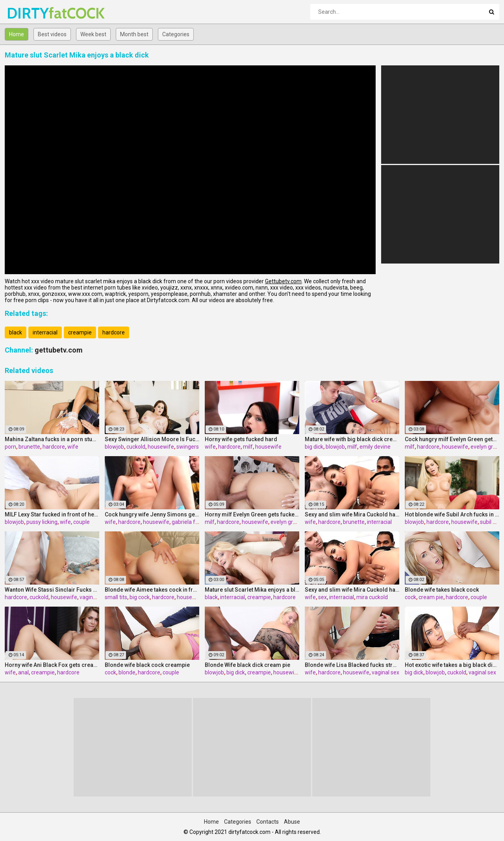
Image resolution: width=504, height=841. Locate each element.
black (16, 332)
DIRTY (27, 13)
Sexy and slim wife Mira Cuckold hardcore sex (352, 514)
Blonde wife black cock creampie (147, 665)
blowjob (114, 447)
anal (23, 672)
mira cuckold (372, 597)
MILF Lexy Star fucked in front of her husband (52, 514)
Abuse (292, 822)
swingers (188, 447)
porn (10, 447)
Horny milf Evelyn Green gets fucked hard (252, 514)
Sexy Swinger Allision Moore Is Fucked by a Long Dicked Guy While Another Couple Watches (152, 439)
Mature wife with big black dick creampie (352, 439)
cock (410, 597)
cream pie (431, 597)
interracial (45, 332)
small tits (116, 597)
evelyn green (486, 447)
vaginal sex (93, 597)
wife (73, 447)
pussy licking (42, 522)
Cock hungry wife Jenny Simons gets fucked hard (152, 514)
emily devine (375, 447)
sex (322, 597)
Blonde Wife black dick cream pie (247, 665)
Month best (134, 34)
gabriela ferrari (190, 522)
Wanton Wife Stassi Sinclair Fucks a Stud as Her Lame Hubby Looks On (52, 590)
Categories (176, 34)
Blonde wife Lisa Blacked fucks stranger (352, 665)
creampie (80, 332)
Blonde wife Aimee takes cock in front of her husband (152, 590)
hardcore (114, 332)
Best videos (52, 34)
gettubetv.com (59, 350)
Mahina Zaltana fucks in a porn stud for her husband (52, 439)
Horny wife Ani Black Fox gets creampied (52, 665)
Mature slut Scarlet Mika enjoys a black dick (252, 590)
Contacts (268, 822)
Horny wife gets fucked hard (241, 439)
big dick (314, 447)
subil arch (492, 522)
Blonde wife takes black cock (442, 590)
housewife (161, 447)
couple (82, 522)
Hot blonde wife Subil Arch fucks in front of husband (452, 514)
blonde (127, 672)
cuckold (136, 447)
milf (248, 447)
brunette (29, 447)
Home (17, 34)
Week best (93, 34)
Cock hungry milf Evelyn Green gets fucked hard (452, 439)
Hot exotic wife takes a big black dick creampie (452, 665)
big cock (140, 597)
